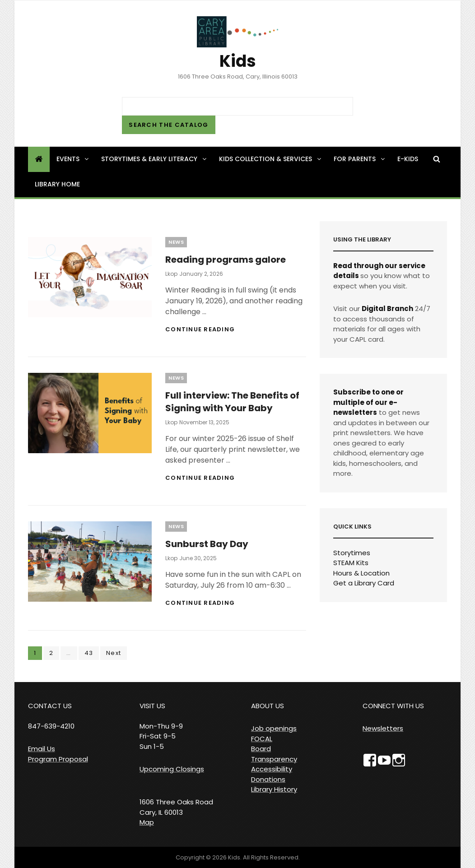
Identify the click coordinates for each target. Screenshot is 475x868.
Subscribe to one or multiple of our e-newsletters (368, 402)
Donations (268, 779)
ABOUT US (268, 706)
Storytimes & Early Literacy (154, 159)
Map (147, 822)
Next (114, 653)
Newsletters (383, 728)
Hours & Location (361, 573)
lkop (171, 274)
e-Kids (408, 159)
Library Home (57, 184)
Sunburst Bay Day (207, 544)
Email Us (42, 749)
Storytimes (352, 553)
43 (92, 653)
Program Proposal (58, 759)
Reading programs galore (226, 260)
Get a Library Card (364, 583)
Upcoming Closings (172, 769)
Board (261, 749)
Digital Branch (387, 309)
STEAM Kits (351, 563)
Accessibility (272, 769)
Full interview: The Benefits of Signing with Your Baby (232, 402)
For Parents (360, 159)
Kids (238, 61)
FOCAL (262, 739)
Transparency (274, 759)
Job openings (274, 728)
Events (73, 159)
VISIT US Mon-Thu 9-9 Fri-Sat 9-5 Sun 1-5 (161, 726)
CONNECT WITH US (393, 706)
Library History (274, 789)
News (176, 242)
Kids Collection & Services (271, 159)
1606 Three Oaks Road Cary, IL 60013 (176, 807)
